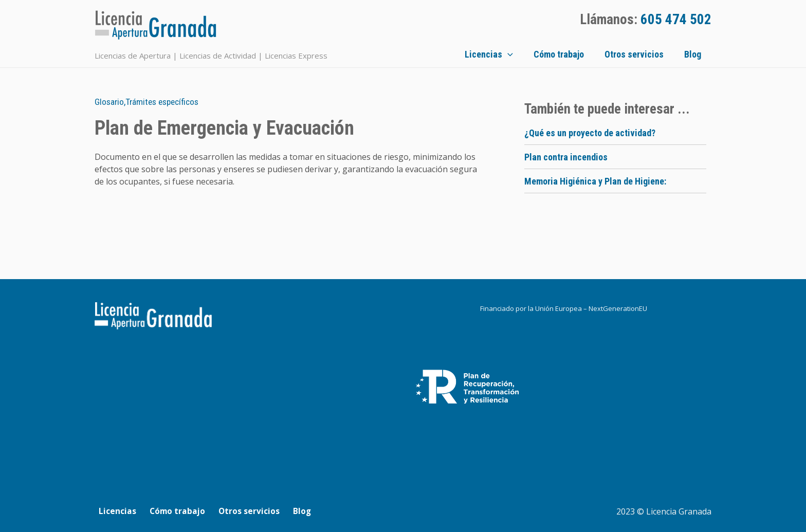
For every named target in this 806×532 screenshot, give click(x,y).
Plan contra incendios (566, 157)
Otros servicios (649, 54)
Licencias (515, 54)
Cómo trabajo (579, 54)
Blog (703, 54)
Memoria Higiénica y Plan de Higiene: (595, 181)
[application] (533, 54)
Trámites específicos (166, 102)
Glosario (110, 102)
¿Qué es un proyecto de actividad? (590, 133)
